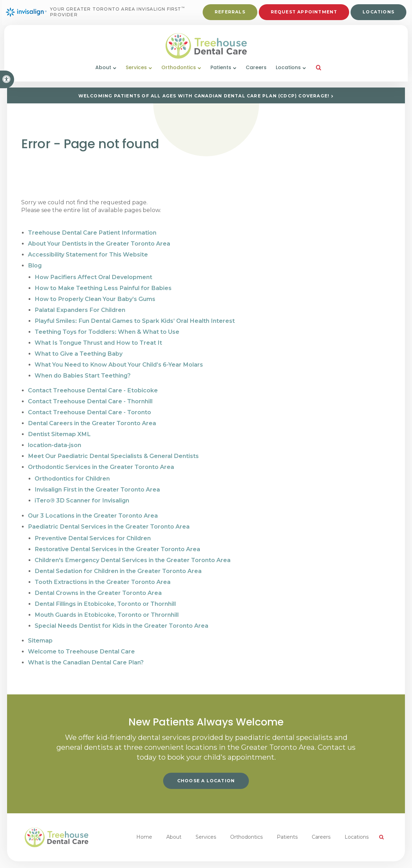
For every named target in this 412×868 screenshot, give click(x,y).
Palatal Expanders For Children (79, 307)
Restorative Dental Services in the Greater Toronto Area (117, 539)
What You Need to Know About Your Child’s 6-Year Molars (118, 360)
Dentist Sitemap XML (59, 427)
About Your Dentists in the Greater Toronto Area (99, 243)
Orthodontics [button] (179, 73)
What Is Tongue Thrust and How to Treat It (98, 339)
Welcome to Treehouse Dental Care (81, 638)
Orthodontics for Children (72, 471)
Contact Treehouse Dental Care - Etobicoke (92, 385)
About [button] (103, 73)
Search (83, 858)
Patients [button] (221, 73)
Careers (256, 73)
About (174, 823)
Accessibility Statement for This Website (88, 254)
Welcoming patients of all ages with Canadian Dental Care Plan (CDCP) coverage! (204, 96)
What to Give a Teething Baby (78, 349)
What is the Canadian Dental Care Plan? (85, 649)
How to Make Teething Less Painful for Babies (102, 286)
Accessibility (57, 858)
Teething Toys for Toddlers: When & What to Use (106, 328)
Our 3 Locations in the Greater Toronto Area (92, 507)
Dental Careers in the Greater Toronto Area (92, 417)
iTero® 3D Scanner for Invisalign (82, 492)
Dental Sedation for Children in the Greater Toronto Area (118, 560)
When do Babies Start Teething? (82, 371)
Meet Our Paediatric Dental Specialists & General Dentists (112, 449)
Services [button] (136, 73)
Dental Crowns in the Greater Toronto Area (98, 581)
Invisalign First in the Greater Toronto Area (97, 481)
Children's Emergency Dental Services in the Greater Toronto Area (132, 550)
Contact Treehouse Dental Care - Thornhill (90, 396)
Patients (287, 823)
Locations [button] (288, 73)
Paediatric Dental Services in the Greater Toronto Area (108, 517)
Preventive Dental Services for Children (92, 528)
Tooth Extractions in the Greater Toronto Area (102, 571)
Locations (377, 15)
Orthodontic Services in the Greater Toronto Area (101, 459)
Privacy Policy (23, 858)
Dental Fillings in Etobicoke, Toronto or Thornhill (105, 592)
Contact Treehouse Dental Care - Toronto (89, 406)
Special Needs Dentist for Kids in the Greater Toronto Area (121, 613)
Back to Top (133, 858)
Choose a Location (206, 767)
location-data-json (55, 438)
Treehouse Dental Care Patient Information (92, 232)
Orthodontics (246, 823)
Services (206, 823)
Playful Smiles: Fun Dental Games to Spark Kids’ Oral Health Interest (133, 318)
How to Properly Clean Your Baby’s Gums (94, 297)
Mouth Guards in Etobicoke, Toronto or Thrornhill (106, 602)
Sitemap (40, 628)
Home (144, 823)
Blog (35, 264)
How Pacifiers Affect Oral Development (93, 275)
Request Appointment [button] (303, 15)
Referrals (229, 15)
